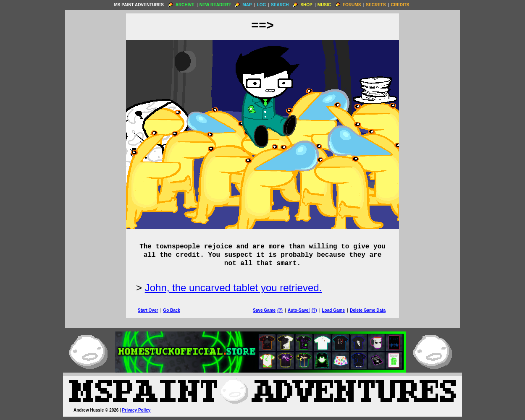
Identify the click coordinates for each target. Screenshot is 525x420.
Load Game (333, 310)
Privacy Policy (136, 410)
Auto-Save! (299, 310)
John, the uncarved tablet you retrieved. (234, 288)
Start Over (148, 310)
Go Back (172, 310)
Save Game (264, 310)
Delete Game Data (368, 310)
